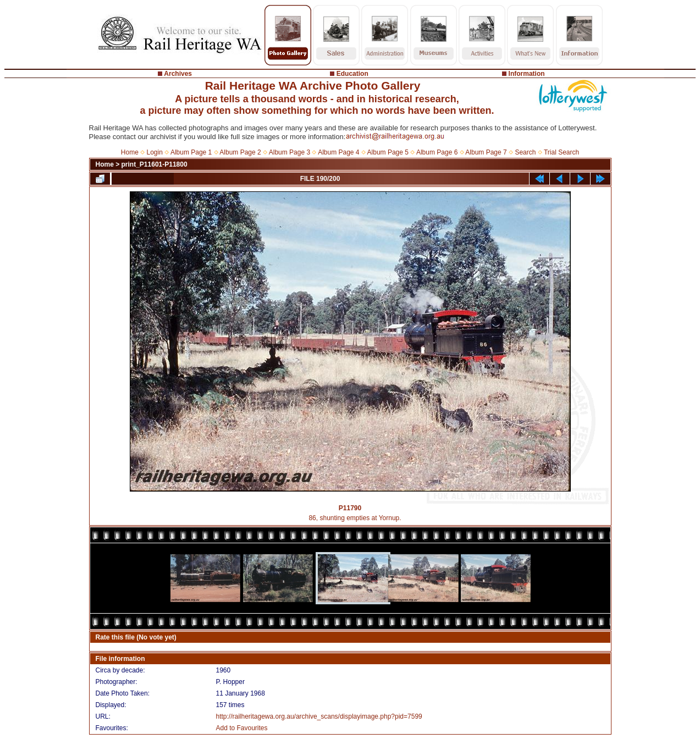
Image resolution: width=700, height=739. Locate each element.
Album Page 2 (240, 152)
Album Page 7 (486, 152)
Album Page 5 (388, 152)
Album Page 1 (191, 152)
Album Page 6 (437, 152)
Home (130, 152)
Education (352, 74)
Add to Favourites (241, 728)
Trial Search (561, 152)
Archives (178, 74)
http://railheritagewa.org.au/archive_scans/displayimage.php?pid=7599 (319, 716)
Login (155, 152)
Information (527, 74)
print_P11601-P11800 (155, 164)
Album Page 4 (338, 152)
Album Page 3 (290, 152)
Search (525, 152)
